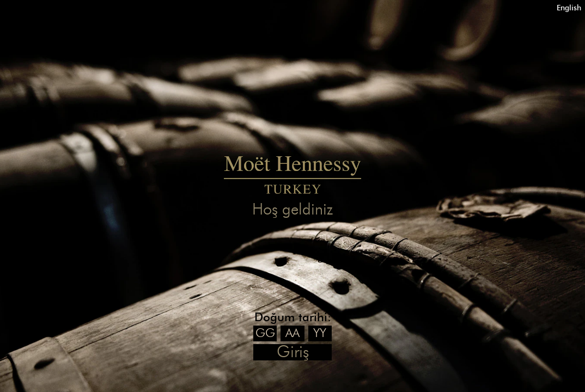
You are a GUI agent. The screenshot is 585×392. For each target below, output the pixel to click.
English (569, 8)
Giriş (293, 352)
